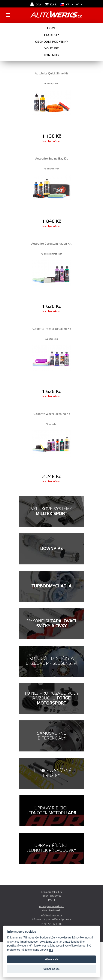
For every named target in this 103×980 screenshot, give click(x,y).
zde (51, 950)
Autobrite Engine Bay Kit (51, 159)
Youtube (52, 48)
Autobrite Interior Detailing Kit (51, 329)
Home (52, 28)
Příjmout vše (51, 960)
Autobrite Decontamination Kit (51, 244)
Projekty (52, 35)
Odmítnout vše (52, 969)
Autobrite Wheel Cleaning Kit (51, 414)
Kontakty (52, 55)
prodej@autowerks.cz (51, 906)
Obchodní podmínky (52, 42)
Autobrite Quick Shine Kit (51, 74)
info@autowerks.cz (51, 915)
